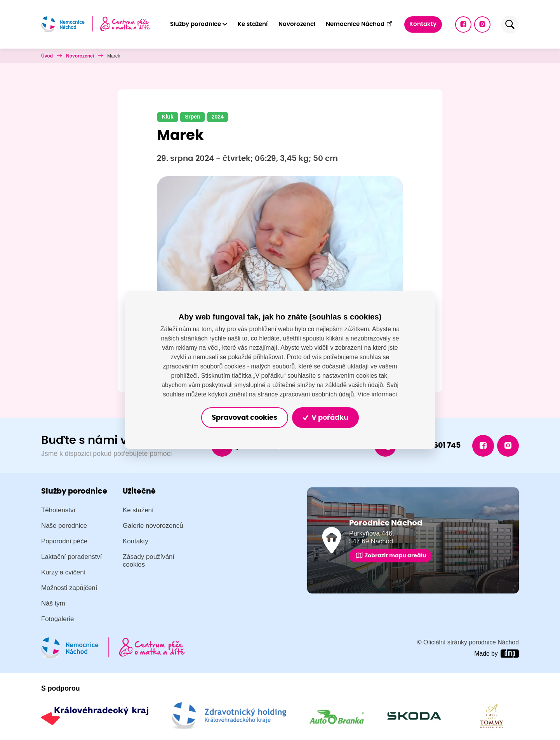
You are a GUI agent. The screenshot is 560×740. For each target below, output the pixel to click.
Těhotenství (58, 510)
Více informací (377, 394)
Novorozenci (297, 24)
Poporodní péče (64, 541)
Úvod (47, 56)
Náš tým (53, 603)
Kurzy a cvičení (63, 572)
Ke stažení (253, 24)
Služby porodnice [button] (196, 24)
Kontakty (423, 24)
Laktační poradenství (72, 557)
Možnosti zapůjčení (69, 588)
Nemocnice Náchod (359, 24)
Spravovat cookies (244, 418)
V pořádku (326, 418)
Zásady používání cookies (149, 561)
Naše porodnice (64, 526)
